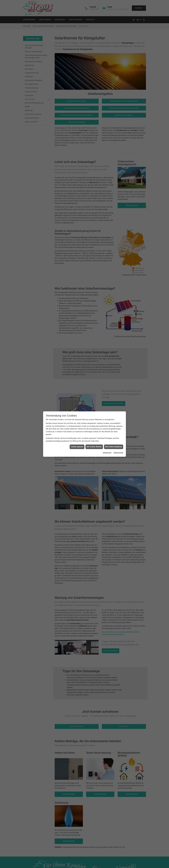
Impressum (107, 453)
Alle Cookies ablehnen (94, 447)
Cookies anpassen (77, 447)
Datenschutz (118, 453)
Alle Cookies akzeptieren (114, 447)
